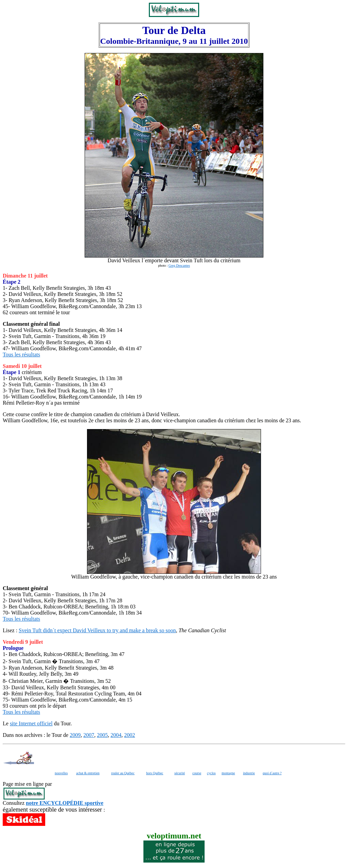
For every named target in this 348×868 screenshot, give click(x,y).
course (197, 773)
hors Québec (155, 773)
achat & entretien (88, 773)
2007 (89, 735)
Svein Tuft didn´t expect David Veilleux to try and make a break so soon (97, 630)
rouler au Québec (123, 773)
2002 (129, 735)
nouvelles (61, 773)
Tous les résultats (21, 355)
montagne (228, 773)
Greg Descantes (179, 265)
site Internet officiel (31, 723)
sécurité (180, 773)
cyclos (211, 773)
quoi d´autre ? (272, 773)
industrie (249, 773)
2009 (75, 735)
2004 (116, 735)
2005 (102, 735)
